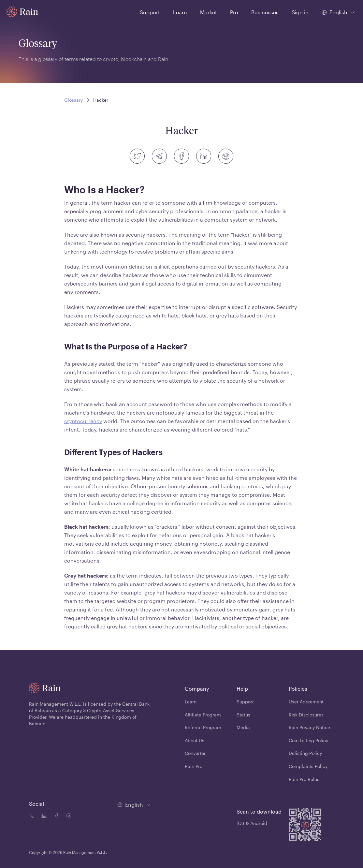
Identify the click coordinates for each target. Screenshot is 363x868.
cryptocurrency (83, 421)
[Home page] (22, 12)
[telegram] (159, 156)
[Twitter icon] (32, 817)
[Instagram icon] (67, 817)
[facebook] (181, 156)
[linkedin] (204, 156)
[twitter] (137, 156)
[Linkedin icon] (43, 817)
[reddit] (226, 156)
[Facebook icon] (55, 817)
